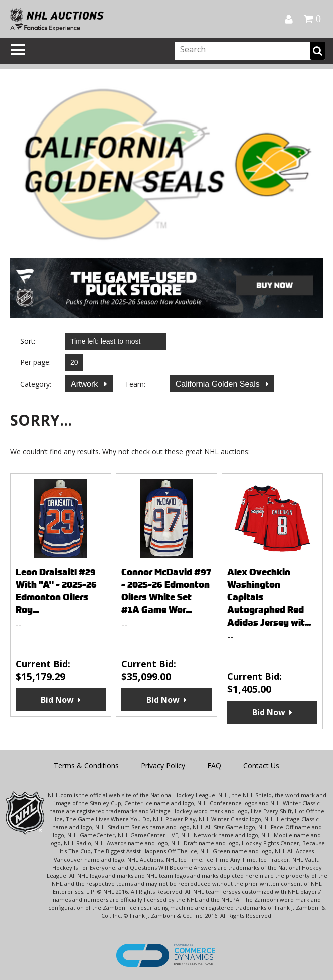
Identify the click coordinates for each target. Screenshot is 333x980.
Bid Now (57, 700)
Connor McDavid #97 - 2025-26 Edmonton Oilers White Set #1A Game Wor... (166, 591)
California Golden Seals (219, 384)
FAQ (214, 765)
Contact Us (261, 765)
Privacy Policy (163, 765)
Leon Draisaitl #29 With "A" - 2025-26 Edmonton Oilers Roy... (56, 591)
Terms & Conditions (86, 765)
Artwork (86, 384)
